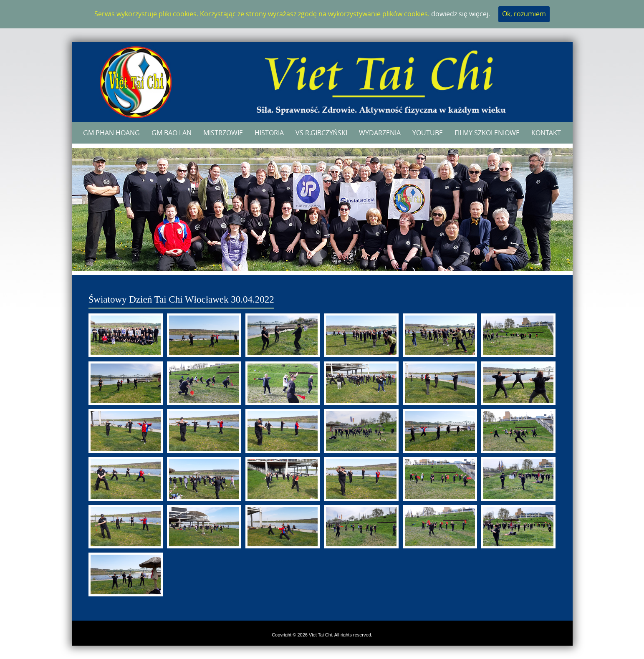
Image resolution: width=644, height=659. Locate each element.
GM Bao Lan (172, 133)
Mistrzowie (223, 133)
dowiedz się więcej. (461, 14)
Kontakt (546, 133)
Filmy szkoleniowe (487, 133)
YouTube (428, 133)
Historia (269, 133)
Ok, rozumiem (524, 14)
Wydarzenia (380, 133)
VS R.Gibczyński (322, 133)
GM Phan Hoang (111, 133)
